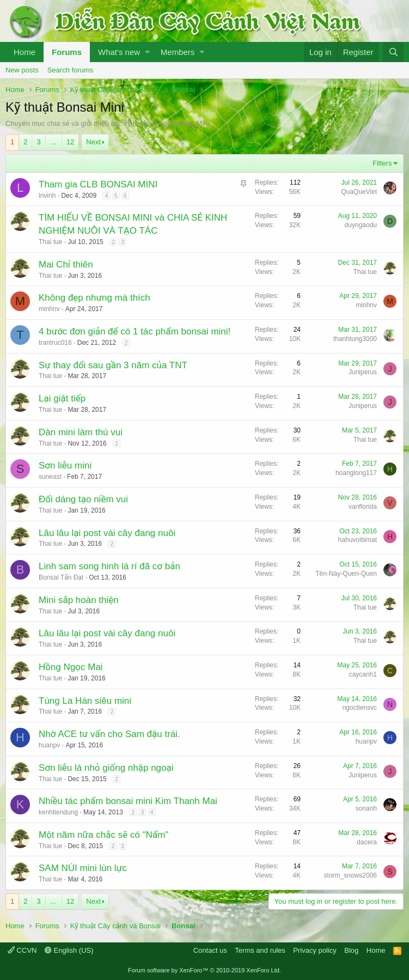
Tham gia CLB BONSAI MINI (98, 184)
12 (70, 142)
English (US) (69, 950)
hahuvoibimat (358, 540)
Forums (67, 52)
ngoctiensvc (360, 708)
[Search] (393, 52)
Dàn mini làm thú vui (81, 432)
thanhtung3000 (355, 339)
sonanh (366, 808)
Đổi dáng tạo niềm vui (83, 499)
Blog (351, 950)
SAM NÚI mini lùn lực (83, 868)
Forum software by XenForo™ (204, 970)
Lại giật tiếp (62, 398)
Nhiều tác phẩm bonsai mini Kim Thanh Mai (128, 801)
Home (25, 52)
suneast (50, 477)
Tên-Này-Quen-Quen (346, 574)
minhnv (49, 309)
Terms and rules (260, 950)
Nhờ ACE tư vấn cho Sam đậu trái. (109, 734)
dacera (367, 842)
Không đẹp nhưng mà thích (94, 298)
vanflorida (363, 507)
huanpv (49, 745)
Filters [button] (382, 163)
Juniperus (363, 372)
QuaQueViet (359, 192)
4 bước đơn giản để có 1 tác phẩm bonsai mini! (135, 331)
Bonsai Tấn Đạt (61, 577)
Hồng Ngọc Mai (71, 667)
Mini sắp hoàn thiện (79, 600)
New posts (22, 70)
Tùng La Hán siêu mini (85, 701)
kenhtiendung (58, 812)
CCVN (22, 950)
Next (93, 142)
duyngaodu (361, 225)
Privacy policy (315, 950)
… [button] (54, 142)
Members (178, 52)
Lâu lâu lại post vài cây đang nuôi (107, 533)
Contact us (210, 950)
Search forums (71, 70)
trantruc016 (55, 343)
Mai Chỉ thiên (66, 264)
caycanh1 (363, 674)
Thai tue (50, 242)
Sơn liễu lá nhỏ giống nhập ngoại (106, 768)
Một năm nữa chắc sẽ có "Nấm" (103, 835)
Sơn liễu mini (65, 465)
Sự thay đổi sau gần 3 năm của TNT (113, 365)
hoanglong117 (356, 473)
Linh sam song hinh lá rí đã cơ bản (109, 566)
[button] (147, 52)
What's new (119, 52)
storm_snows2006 (350, 875)
